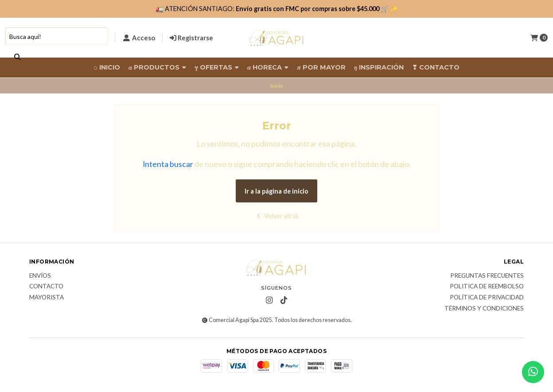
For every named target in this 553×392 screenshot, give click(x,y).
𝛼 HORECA (268, 67)
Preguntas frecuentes (487, 276)
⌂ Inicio (107, 67)
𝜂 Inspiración (379, 67)
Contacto (46, 287)
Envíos (40, 276)
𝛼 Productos (157, 67)
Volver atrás (277, 216)
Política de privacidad (487, 298)
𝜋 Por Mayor (321, 67)
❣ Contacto (436, 67)
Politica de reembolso (487, 287)
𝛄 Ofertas (217, 67)
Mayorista (47, 298)
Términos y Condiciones (484, 309)
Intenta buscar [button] (168, 164)
